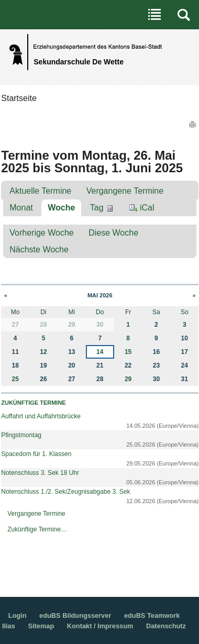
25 (15, 379)
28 (43, 325)
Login (18, 615)
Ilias (9, 626)
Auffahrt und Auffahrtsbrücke (41, 416)
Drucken (193, 124)
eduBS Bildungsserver (75, 615)
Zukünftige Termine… (37, 529)
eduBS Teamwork (152, 615)
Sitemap (41, 626)
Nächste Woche (39, 249)
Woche (61, 208)
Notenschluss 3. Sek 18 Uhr (40, 473)
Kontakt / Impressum (100, 626)
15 (128, 352)
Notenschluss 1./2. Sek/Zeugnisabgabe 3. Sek (65, 492)
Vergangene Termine (125, 191)
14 (100, 352)
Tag (97, 208)
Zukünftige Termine (33, 403)
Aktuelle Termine (40, 191)
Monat (21, 208)
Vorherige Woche (41, 233)
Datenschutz (166, 626)
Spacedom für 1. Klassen (36, 454)
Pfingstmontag (21, 435)
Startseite (19, 98)
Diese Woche (113, 233)
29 (128, 379)
